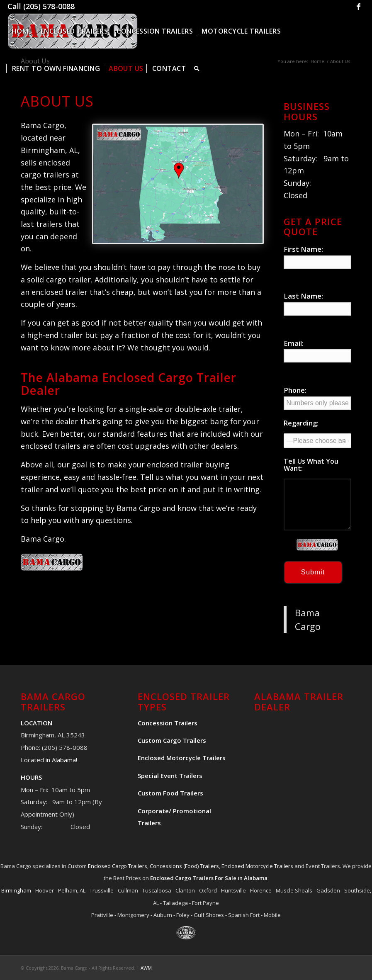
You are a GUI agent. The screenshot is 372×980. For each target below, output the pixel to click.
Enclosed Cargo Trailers (118, 866)
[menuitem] (22, 31)
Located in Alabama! (49, 760)
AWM (146, 968)
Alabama (256, 878)
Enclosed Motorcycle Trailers (257, 866)
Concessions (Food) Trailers (184, 866)
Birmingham (16, 890)
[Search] (197, 68)
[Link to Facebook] (358, 6)
